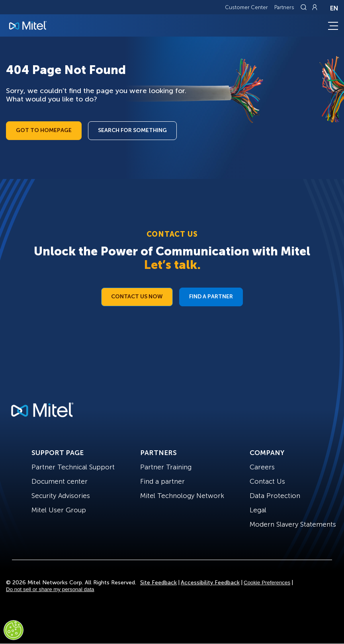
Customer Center (246, 7)
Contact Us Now (137, 297)
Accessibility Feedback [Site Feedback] (210, 583)
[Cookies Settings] (14, 630)
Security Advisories (61, 496)
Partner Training (166, 467)
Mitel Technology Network (182, 496)
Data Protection (275, 496)
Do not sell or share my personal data (50, 589)
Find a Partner (211, 297)
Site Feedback (158, 583)
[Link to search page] (305, 7)
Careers (262, 467)
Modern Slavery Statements (293, 524)
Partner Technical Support (73, 467)
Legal (258, 510)
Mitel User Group (59, 510)
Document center (60, 481)
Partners (284, 7)
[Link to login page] (315, 7)
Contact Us (267, 481)
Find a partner (162, 481)
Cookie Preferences (267, 583)
